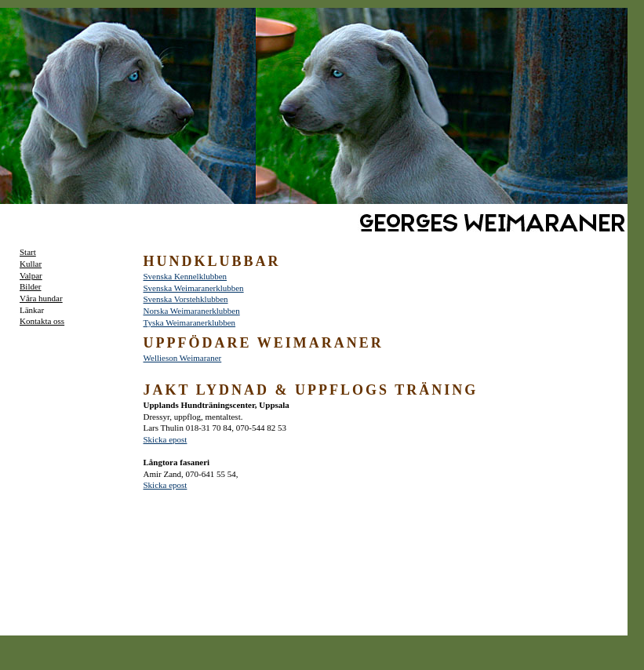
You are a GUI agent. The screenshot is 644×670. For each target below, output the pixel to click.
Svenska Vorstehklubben (186, 299)
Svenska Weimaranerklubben (194, 288)
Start (28, 252)
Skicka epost (166, 439)
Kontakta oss (42, 321)
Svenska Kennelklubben (186, 276)
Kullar (31, 264)
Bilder (31, 286)
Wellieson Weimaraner (183, 358)
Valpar (31, 275)
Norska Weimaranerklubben (192, 311)
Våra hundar (41, 298)
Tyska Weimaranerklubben (190, 322)
